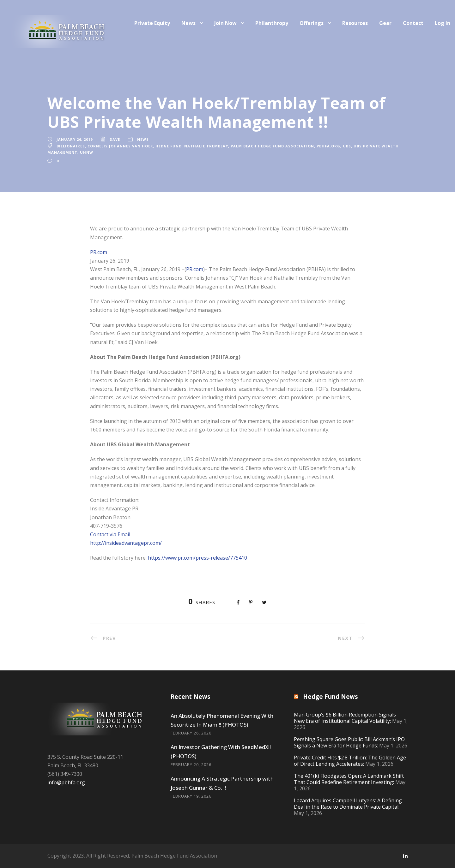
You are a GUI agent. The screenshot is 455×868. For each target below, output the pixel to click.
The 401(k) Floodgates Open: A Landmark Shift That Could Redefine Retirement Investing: (349, 779)
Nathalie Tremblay (206, 146)
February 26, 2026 (191, 733)
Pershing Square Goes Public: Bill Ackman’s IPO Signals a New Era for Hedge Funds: (349, 742)
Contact (413, 23)
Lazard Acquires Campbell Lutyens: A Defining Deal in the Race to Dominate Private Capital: (348, 804)
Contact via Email (110, 534)
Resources (355, 23)
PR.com (99, 252)
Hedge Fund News (331, 697)
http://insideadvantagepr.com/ (126, 543)
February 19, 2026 (191, 796)
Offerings (312, 23)
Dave (115, 139)
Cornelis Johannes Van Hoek (120, 146)
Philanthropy (272, 23)
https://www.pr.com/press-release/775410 (197, 558)
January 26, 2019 (75, 139)
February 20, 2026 (191, 764)
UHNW (87, 152)
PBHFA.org (328, 146)
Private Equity (152, 23)
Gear (385, 23)
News (188, 23)
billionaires (71, 146)
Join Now (225, 23)
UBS (347, 146)
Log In (443, 23)
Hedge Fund (169, 146)
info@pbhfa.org (66, 782)
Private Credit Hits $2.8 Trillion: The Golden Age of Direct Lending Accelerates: (350, 761)
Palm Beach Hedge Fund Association (272, 146)
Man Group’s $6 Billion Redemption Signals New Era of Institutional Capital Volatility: (345, 718)
